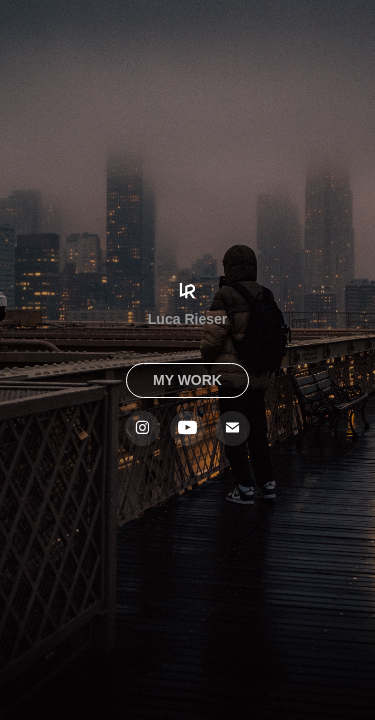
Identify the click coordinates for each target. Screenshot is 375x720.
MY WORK (187, 380)
